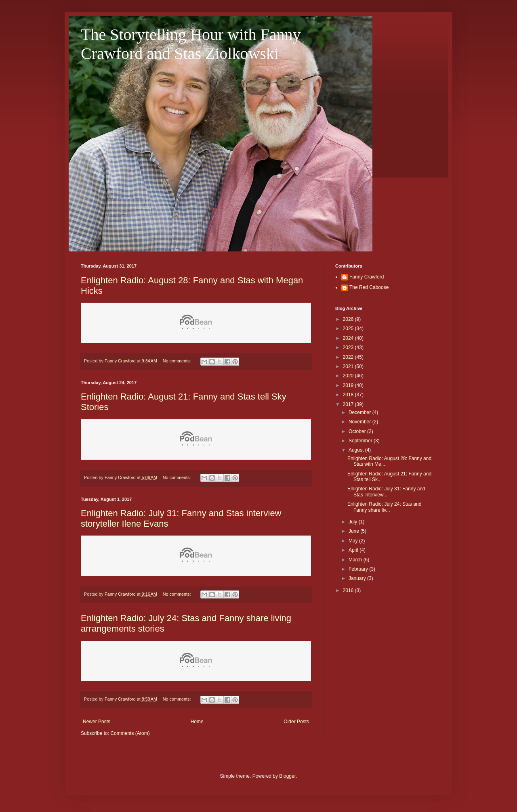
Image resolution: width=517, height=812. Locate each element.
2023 (349, 347)
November (360, 422)
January (358, 578)
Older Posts (296, 722)
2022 (349, 357)
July (354, 522)
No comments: (178, 361)
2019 (349, 385)
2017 (349, 404)
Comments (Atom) (130, 733)
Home (197, 722)
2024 (349, 338)
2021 (349, 366)
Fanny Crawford (367, 277)
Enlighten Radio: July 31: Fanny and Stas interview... (386, 492)
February (359, 569)
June (354, 531)
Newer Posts (97, 722)
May (354, 541)
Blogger (287, 776)
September (361, 441)
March (356, 560)
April (354, 550)
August (357, 450)
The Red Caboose (369, 287)
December (360, 412)
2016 (349, 590)
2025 (349, 329)
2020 (349, 376)
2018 (349, 395)
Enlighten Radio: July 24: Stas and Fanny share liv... (384, 507)
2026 (349, 319)
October (358, 431)
